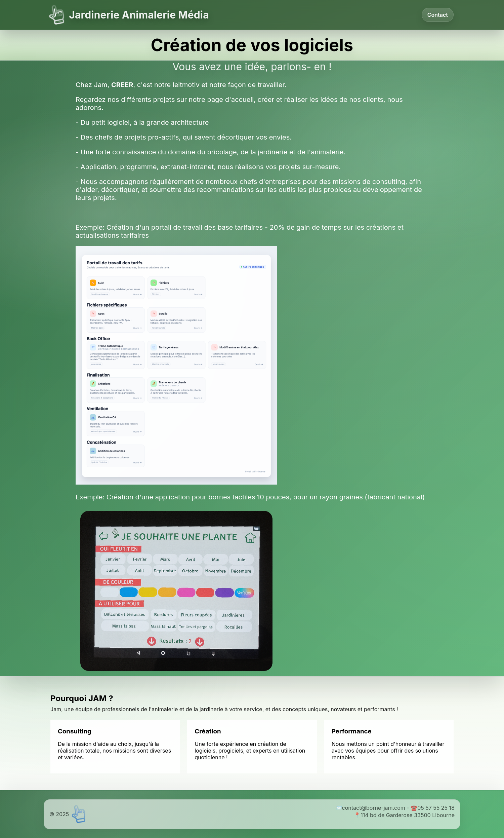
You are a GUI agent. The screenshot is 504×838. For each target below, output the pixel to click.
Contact (438, 15)
